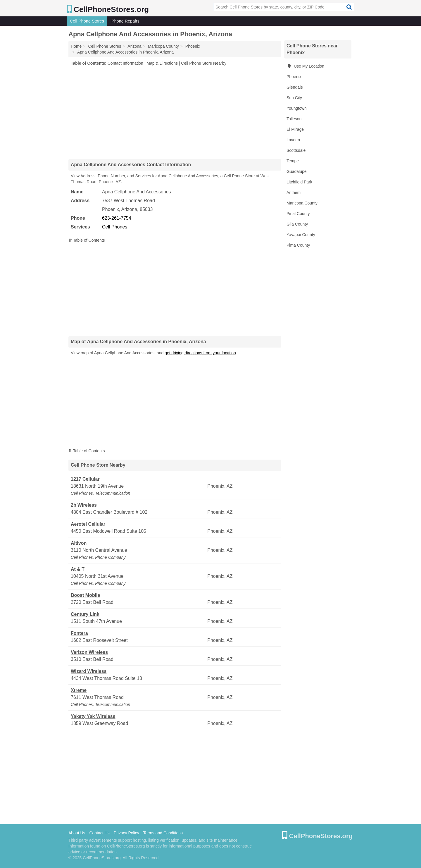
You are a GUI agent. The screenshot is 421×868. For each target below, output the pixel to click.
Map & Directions (162, 63)
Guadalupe (297, 171)
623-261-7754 (117, 218)
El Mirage (295, 129)
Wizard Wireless (89, 671)
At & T (78, 569)
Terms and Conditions (163, 833)
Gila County (297, 224)
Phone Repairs (125, 21)
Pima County (298, 245)
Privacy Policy (126, 833)
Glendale (295, 87)
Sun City (294, 98)
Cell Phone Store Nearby (204, 63)
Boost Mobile (85, 595)
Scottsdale (296, 150)
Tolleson (294, 119)
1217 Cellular (85, 479)
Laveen (293, 140)
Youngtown (297, 108)
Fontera (79, 633)
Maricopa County (302, 203)
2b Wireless (84, 505)
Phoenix (294, 77)
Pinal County (298, 214)
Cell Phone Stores (87, 21)
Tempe (293, 161)
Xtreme (79, 690)
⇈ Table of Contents (87, 240)
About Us (77, 833)
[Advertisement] (175, 112)
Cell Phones (115, 227)
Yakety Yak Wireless (93, 716)
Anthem (294, 192)
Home (76, 46)
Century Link (85, 614)
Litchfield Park (299, 182)
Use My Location (305, 66)
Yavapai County (301, 235)
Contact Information (125, 63)
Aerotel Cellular (88, 524)
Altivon (79, 543)
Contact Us (99, 833)
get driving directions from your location (200, 353)
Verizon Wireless (89, 652)
